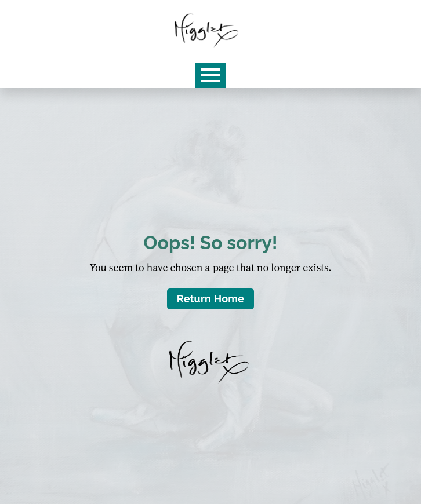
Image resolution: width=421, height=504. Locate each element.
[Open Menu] (210, 75)
